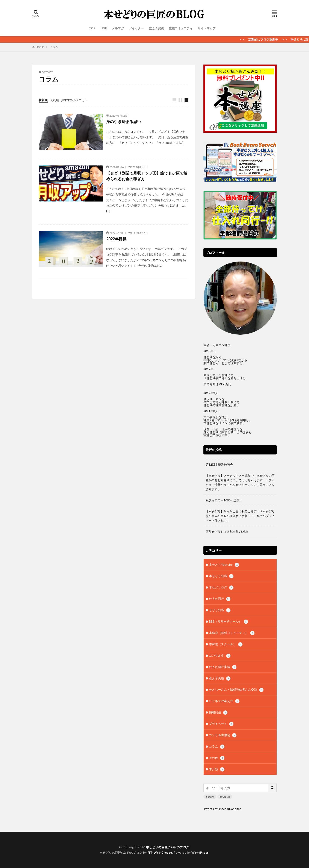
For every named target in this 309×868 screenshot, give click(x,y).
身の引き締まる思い (124, 122)
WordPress (200, 852)
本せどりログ (221, 588)
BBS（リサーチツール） (229, 622)
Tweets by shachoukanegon (222, 809)
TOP (92, 28)
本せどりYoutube (224, 565)
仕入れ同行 (220, 599)
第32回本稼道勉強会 (219, 464)
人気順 (54, 100)
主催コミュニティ (181, 28)
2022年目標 (116, 239)
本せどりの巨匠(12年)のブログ (168, 847)
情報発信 (218, 713)
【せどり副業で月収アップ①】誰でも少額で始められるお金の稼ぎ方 (147, 176)
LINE (104, 28)
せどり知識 (220, 610)
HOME (40, 47)
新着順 (43, 100)
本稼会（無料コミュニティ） (232, 633)
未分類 (217, 769)
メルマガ (118, 28)
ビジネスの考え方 (224, 701)
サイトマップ (207, 28)
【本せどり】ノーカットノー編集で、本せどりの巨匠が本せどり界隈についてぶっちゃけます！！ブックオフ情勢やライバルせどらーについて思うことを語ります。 (240, 482)
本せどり (210, 797)
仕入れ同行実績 (223, 667)
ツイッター (136, 28)
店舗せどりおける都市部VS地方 (227, 532)
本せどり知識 (221, 576)
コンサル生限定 (223, 735)
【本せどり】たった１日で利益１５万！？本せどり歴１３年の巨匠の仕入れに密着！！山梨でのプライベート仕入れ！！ (240, 516)
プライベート (221, 724)
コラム (54, 47)
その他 (217, 758)
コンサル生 (220, 656)
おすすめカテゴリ (73, 100)
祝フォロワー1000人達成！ (224, 500)
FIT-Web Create (160, 852)
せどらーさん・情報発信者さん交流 (236, 690)
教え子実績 (156, 28)
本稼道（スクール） (226, 644)
